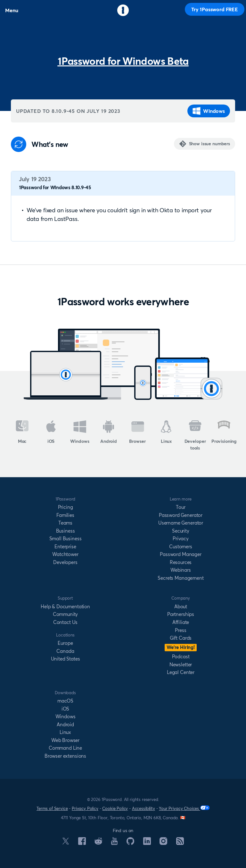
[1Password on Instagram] (163, 843)
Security (181, 531)
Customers (181, 547)
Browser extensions (65, 756)
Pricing (66, 507)
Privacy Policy (85, 808)
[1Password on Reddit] (98, 843)
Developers (65, 562)
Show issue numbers (209, 144)
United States (66, 659)
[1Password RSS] (180, 843)
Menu (12, 10)
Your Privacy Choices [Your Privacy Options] (184, 808)
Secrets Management (180, 578)
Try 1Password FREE (215, 9)
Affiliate (181, 622)
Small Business (66, 539)
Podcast (181, 657)
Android (109, 432)
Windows (209, 111)
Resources (181, 562)
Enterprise (65, 547)
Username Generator (181, 523)
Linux (166, 432)
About (181, 607)
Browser (137, 432)
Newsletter (181, 665)
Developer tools (195, 436)
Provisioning (224, 432)
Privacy (181, 539)
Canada (65, 651)
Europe (65, 643)
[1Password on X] (66, 843)
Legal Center (181, 672)
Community (66, 614)
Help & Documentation (65, 607)
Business (66, 531)
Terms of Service (52, 808)
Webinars (181, 570)
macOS (65, 701)
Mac (22, 432)
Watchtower (65, 554)
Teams (65, 523)
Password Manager (180, 554)
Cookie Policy (115, 808)
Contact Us (65, 622)
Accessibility (143, 808)
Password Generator (181, 515)
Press (180, 630)
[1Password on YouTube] (114, 843)
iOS (51, 432)
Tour (180, 507)
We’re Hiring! (181, 647)
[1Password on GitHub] (130, 843)
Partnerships (181, 614)
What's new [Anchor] (50, 144)
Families (65, 515)
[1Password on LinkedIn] (147, 843)
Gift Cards (181, 638)
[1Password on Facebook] (82, 843)
